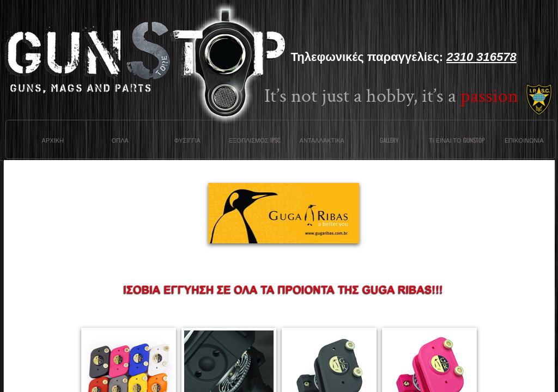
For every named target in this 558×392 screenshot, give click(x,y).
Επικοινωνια (524, 140)
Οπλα (120, 140)
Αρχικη (53, 140)
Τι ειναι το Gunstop (457, 140)
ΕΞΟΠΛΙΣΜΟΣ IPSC (255, 140)
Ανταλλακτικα (322, 140)
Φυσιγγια (187, 140)
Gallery (389, 140)
